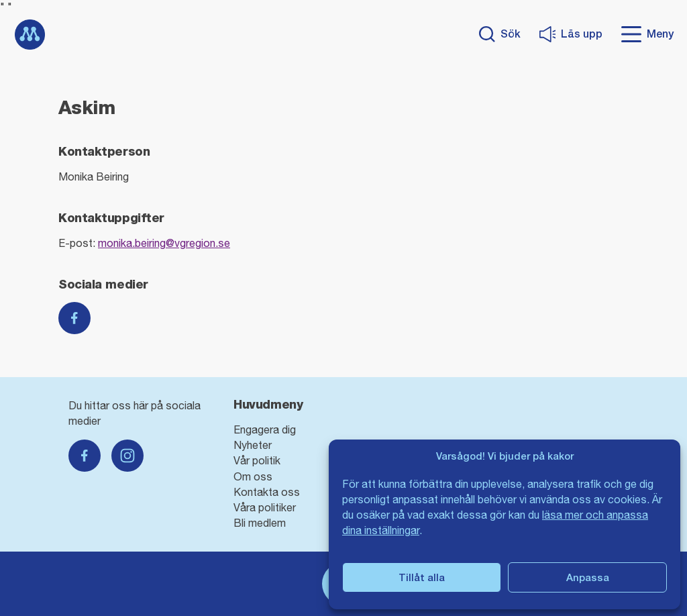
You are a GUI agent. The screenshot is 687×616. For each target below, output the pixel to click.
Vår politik (257, 460)
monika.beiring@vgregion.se (164, 243)
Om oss (253, 476)
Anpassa (588, 577)
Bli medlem (260, 523)
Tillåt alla (422, 577)
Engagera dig (265, 429)
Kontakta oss (267, 492)
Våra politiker (265, 507)
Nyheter (253, 445)
